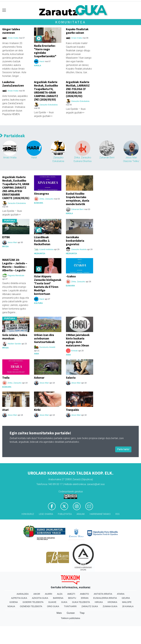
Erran (85, 598)
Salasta (71, 378)
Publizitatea (65, 514)
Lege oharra (46, 514)
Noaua (11, 606)
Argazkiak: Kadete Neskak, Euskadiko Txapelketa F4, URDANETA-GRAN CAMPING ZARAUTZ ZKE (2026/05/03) (46, 91)
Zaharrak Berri (107, 158)
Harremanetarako (100, 514)
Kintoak (75, 351)
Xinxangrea (41, 194)
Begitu (72, 598)
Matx (59, 613)
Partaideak (12, 136)
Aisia (36, 354)
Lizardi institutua (46, 249)
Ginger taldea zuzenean (11, 31)
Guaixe (52, 602)
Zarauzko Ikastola (79, 249)
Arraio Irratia (13, 38)
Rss (118, 514)
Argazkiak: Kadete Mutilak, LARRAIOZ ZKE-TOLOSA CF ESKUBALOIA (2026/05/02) (78, 89)
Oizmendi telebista (31, 606)
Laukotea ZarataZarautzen (13, 84)
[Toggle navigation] (4, 10)
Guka (64, 602)
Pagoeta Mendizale (16, 275)
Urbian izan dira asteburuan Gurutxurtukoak (44, 338)
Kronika (112, 602)
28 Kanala (128, 606)
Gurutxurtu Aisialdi (47, 347)
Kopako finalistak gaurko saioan (77, 31)
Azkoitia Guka (40, 598)
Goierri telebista (33, 602)
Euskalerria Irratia (105, 598)
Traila (6, 378)
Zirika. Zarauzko (46, 199)
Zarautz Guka (90, 606)
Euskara (39, 203)
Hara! (42, 61)
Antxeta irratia (103, 594)
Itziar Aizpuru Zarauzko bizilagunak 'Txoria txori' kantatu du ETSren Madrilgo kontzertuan (48, 285)
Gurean (71, 613)
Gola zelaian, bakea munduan (15, 337)
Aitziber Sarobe (14, 344)
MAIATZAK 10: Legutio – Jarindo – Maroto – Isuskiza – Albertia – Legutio (15, 265)
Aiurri (49, 594)
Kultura (38, 303)
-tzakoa (71, 276)
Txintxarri (70, 606)
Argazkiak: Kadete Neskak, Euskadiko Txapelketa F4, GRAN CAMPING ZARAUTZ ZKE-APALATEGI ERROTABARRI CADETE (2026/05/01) (16, 187)
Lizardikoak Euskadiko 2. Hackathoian (42, 241)
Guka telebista (81, 602)
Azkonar (39, 378)
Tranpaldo (72, 410)
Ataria (121, 594)
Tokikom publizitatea (70, 618)
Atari (5, 410)
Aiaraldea (23, 594)
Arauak (81, 514)
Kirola (38, 66)
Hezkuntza (40, 254)
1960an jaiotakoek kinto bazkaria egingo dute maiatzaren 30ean (78, 340)
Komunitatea (70, 22)
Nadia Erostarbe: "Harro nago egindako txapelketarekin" (45, 51)
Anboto (84, 594)
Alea (60, 594)
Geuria (126, 598)
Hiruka (99, 602)
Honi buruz (28, 514)
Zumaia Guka (110, 606)
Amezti (71, 594)
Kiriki (37, 410)
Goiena (14, 602)
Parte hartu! (123, 449)
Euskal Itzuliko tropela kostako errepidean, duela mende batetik (78, 199)
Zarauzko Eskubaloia (48, 105)
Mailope (127, 602)
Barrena (58, 598)
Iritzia (5, 247)
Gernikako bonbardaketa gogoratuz (75, 241)
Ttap (82, 613)
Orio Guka (53, 606)
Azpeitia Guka (19, 598)
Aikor (37, 594)
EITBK (6, 237)
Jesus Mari (12, 242)
